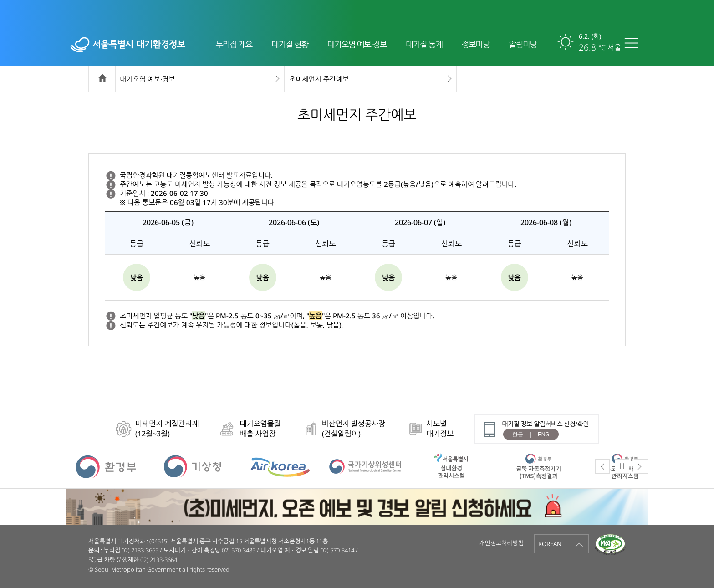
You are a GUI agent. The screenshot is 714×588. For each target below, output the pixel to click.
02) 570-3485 (239, 550)
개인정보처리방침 (501, 543)
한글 (518, 435)
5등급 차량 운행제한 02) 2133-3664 (133, 560)
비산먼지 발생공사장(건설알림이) (354, 429)
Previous (602, 466)
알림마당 (523, 44)
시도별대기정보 (440, 429)
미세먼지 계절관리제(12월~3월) (167, 429)
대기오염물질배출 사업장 (260, 429)
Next (641, 466)
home (102, 79)
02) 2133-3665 (140, 550)
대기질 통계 (424, 44)
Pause (622, 466)
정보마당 (476, 44)
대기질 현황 (290, 44)
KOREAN (550, 544)
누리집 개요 (234, 44)
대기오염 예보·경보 (357, 44)
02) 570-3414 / (339, 550)
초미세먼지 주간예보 (319, 79)
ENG (544, 435)
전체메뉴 (634, 43)
